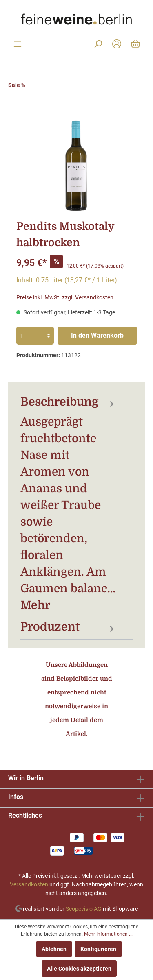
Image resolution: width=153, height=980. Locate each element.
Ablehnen (54, 949)
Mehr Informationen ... (108, 934)
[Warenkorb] (135, 44)
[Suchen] (98, 44)
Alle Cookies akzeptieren (79, 969)
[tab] (68, 503)
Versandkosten (29, 884)
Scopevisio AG (84, 908)
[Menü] (18, 44)
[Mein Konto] (117, 44)
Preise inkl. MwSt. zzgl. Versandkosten (65, 297)
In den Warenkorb (97, 335)
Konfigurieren (98, 949)
